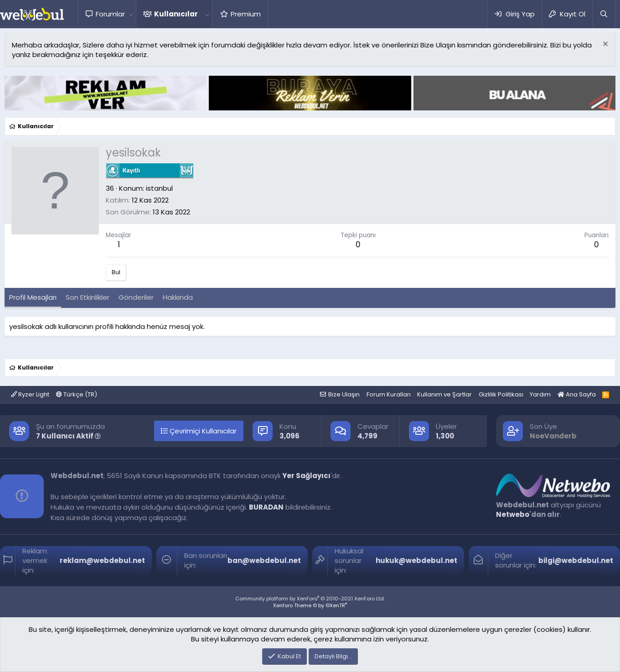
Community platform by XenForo (310, 599)
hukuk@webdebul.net (416, 560)
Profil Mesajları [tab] (33, 297)
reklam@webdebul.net (102, 560)
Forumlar (110, 14)
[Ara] (604, 14)
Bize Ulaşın (344, 394)
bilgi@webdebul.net (576, 560)
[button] (131, 14)
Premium (246, 14)
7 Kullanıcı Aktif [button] (68, 436)
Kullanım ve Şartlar (444, 394)
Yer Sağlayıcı (306, 476)
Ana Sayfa (577, 394)
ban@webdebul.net (264, 560)
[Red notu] (604, 45)
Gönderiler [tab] (136, 297)
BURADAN (266, 507)
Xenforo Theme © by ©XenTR (310, 605)
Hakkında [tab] (178, 297)
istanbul (159, 188)
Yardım (540, 394)
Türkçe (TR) (77, 394)
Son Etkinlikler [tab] (88, 297)
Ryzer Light (30, 394)
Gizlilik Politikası (501, 394)
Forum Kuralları (389, 394)
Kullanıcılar (176, 14)
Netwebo (513, 514)
